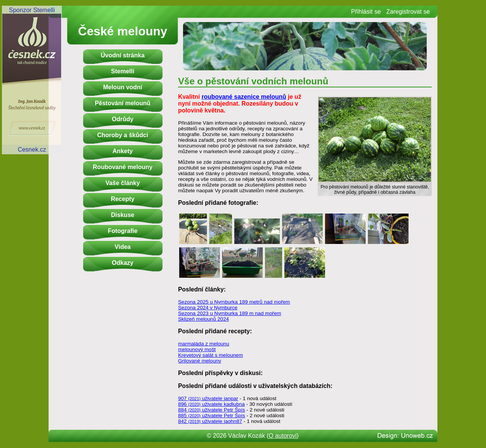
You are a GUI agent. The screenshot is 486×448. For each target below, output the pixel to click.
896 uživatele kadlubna (211, 404)
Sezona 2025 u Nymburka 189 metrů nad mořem (234, 302)
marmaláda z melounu (204, 344)
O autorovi (283, 436)
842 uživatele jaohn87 (210, 421)
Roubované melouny (122, 167)
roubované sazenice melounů (244, 97)
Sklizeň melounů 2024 (204, 319)
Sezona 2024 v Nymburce (208, 308)
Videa (123, 247)
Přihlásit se (366, 12)
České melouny (123, 31)
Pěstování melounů (123, 103)
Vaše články (123, 183)
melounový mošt (197, 349)
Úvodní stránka (123, 55)
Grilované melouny (200, 361)
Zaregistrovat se (408, 12)
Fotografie (123, 231)
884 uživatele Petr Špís (211, 410)
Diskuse (122, 215)
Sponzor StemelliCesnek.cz (32, 80)
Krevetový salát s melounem (211, 355)
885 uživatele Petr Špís (211, 416)
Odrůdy (123, 119)
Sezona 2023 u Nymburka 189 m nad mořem (230, 313)
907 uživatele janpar (208, 398)
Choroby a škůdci (123, 135)
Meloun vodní (122, 87)
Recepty (123, 199)
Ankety (122, 151)
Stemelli (122, 71)
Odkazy (123, 263)
